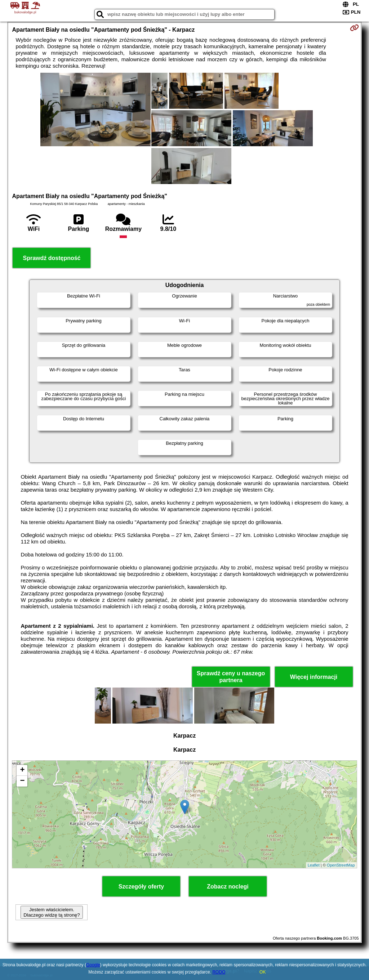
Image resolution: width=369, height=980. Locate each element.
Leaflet (314, 865)
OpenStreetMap (341, 865)
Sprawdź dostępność (52, 258)
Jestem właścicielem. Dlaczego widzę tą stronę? (52, 912)
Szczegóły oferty (141, 887)
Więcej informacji (314, 677)
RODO (219, 972)
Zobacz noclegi (228, 887)
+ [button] (22, 770)
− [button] (22, 781)
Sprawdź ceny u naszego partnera (231, 677)
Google (93, 965)
